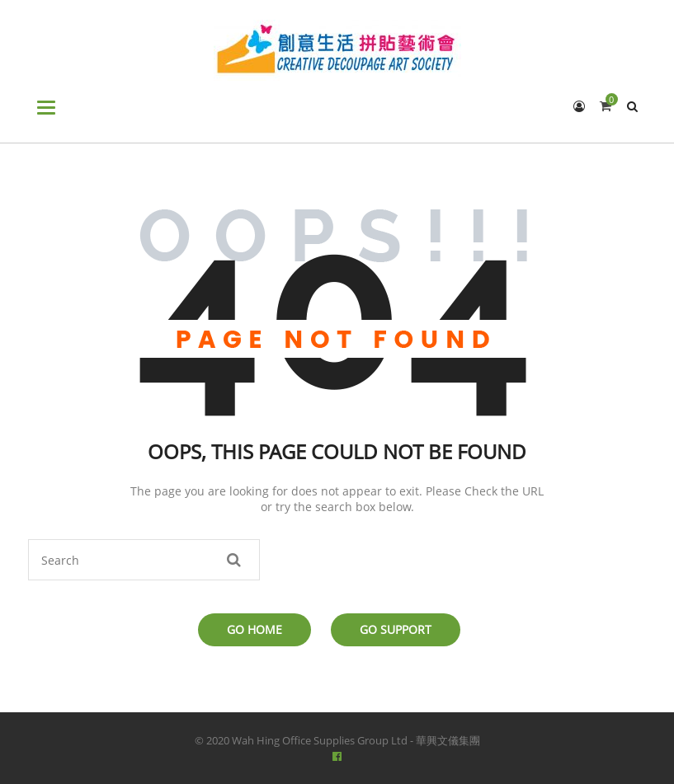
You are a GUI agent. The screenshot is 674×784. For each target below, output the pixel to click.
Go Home (255, 629)
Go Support (396, 629)
